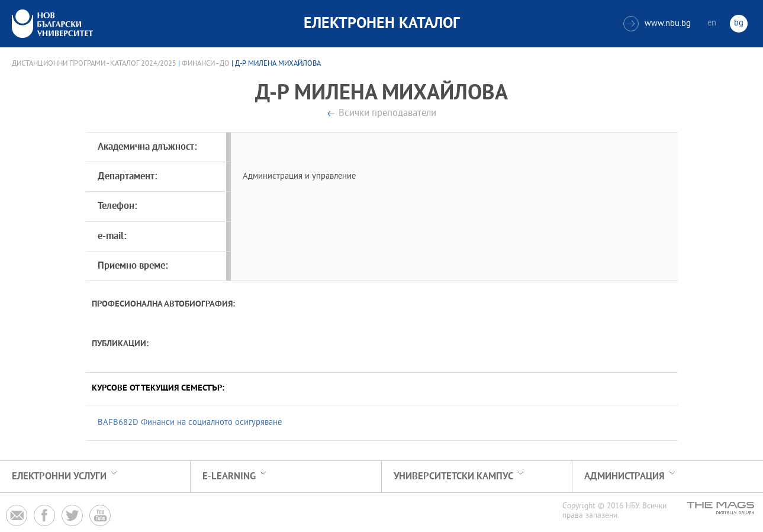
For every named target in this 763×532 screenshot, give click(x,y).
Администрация (624, 477)
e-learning (229, 477)
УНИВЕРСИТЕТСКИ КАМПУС (453, 477)
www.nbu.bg (657, 24)
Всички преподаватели (387, 114)
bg (739, 23)
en (712, 23)
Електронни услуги (59, 477)
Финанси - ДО (206, 64)
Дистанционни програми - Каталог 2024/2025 (94, 64)
